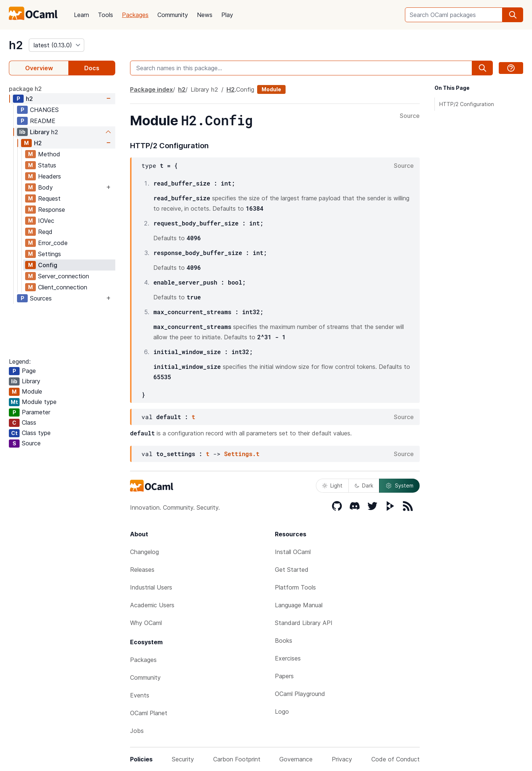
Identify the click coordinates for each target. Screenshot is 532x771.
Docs (92, 68)
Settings (50, 254)
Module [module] (271, 89)
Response (52, 210)
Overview (39, 68)
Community (173, 15)
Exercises (288, 658)
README (43, 121)
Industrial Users (151, 587)
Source (410, 116)
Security (183, 759)
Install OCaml (293, 552)
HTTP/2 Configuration (467, 104)
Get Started (292, 570)
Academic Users (152, 605)
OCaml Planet (149, 713)
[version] (57, 45)
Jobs (137, 731)
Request (49, 198)
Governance (296, 759)
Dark (364, 485)
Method (49, 154)
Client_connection (63, 287)
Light (332, 485)
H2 (38, 143)
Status (47, 165)
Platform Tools (295, 587)
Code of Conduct (395, 759)
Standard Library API (304, 623)
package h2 (25, 89)
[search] (513, 15)
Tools (105, 15)
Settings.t (242, 454)
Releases (142, 570)
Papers (284, 676)
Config (48, 265)
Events (140, 695)
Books (284, 641)
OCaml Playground (300, 694)
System (399, 486)
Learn (81, 15)
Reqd (45, 232)
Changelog (144, 552)
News (205, 15)
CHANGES (44, 110)
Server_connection (64, 276)
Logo (282, 711)
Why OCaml (146, 623)
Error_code (53, 243)
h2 (16, 45)
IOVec (46, 221)
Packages (135, 15)
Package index (151, 89)
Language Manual (299, 605)
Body (45, 187)
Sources (41, 298)
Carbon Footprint (237, 759)
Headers (50, 176)
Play (227, 15)
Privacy (342, 759)
